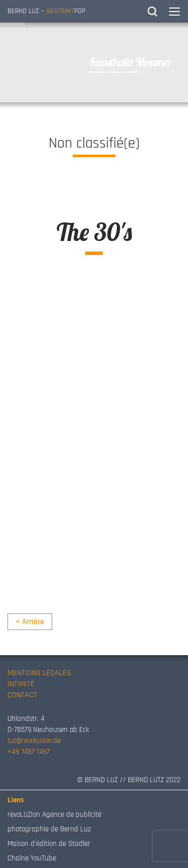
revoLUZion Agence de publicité (54, 815)
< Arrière (30, 622)
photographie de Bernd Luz (49, 829)
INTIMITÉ (21, 684)
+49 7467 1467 (29, 752)
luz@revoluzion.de (34, 741)
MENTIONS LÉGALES (39, 673)
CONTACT (22, 695)
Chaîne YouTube (32, 858)
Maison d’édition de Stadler (49, 844)
